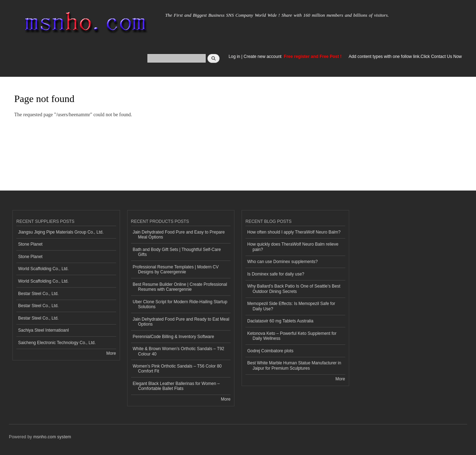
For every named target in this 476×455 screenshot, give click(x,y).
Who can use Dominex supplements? (283, 262)
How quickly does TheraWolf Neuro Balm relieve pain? (293, 247)
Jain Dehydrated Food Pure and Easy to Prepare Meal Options (179, 235)
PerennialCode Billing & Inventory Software (174, 337)
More (111, 353)
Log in (234, 57)
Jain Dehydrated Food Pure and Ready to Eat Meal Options (181, 322)
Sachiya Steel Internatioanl (44, 330)
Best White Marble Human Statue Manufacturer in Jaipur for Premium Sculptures (294, 365)
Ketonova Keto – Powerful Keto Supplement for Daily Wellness (292, 336)
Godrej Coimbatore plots (270, 351)
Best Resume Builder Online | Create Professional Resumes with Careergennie (180, 287)
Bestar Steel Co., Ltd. (38, 294)
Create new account (263, 57)
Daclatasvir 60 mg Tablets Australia (280, 321)
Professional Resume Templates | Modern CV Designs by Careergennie (176, 269)
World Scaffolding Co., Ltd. (43, 269)
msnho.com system (52, 437)
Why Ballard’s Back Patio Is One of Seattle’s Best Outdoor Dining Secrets (294, 289)
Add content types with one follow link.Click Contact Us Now (405, 57)
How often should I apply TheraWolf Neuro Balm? (294, 232)
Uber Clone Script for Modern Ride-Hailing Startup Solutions (180, 304)
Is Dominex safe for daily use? (276, 274)
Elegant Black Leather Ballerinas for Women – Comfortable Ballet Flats (176, 386)
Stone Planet (30, 244)
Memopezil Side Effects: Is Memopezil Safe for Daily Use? (291, 306)
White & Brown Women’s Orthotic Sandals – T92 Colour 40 (179, 351)
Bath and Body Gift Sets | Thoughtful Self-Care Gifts (177, 252)
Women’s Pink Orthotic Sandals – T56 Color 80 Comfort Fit (177, 369)
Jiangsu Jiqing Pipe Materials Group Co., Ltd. (61, 232)
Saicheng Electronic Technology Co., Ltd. (57, 343)
